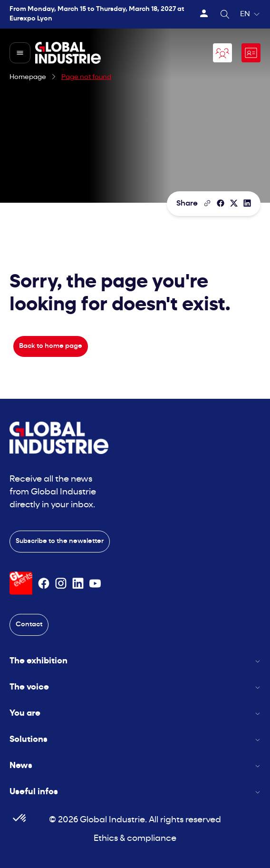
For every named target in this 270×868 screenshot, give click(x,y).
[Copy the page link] (207, 203)
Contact (29, 625)
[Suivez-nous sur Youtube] (95, 583)
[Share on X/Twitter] (234, 203)
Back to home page (51, 346)
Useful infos (135, 792)
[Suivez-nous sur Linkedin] (78, 583)
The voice (135, 687)
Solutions (135, 740)
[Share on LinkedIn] (247, 203)
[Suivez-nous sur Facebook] (44, 583)
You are (135, 714)
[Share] (221, 203)
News (135, 766)
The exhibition (135, 661)
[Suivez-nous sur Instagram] (61, 583)
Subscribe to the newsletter (60, 541)
